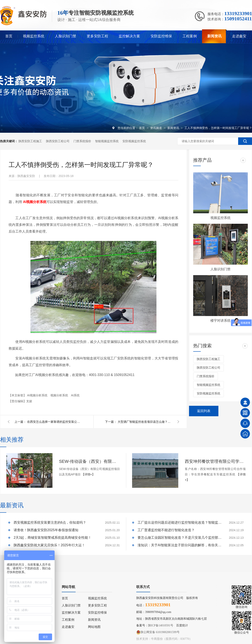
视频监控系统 (34, 36)
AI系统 (75, 395)
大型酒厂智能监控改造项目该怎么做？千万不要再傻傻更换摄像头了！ (145, 422)
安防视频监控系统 (134, 141)
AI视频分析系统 (38, 395)
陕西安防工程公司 (58, 141)
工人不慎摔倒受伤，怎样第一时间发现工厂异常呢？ (218, 128)
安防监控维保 (161, 36)
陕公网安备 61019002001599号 (158, 632)
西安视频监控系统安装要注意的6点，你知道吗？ (50, 522)
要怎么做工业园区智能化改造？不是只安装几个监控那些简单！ (180, 538)
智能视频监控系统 (107, 141)
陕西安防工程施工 (30, 141)
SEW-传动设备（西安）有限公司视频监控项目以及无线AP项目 (89, 461)
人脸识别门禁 (66, 36)
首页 (9, 36)
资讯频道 (156, 128)
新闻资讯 (214, 36)
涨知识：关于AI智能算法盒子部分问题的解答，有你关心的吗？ (180, 545)
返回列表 (204, 411)
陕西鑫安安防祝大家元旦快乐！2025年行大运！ (49, 545)
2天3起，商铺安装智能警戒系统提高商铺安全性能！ (52, 538)
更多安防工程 (97, 36)
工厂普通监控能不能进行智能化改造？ (166, 530)
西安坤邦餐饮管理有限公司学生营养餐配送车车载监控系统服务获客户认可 (215, 461)
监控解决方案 (129, 36)
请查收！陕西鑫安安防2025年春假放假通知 (46, 530)
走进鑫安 (239, 36)
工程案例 (190, 36)
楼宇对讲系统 (220, 321)
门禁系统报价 (82, 141)
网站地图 (94, 627)
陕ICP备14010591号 (161, 625)
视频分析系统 (60, 395)
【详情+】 (88, 474)
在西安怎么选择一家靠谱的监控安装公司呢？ (54, 422)
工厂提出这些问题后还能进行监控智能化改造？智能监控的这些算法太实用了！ (180, 522)
